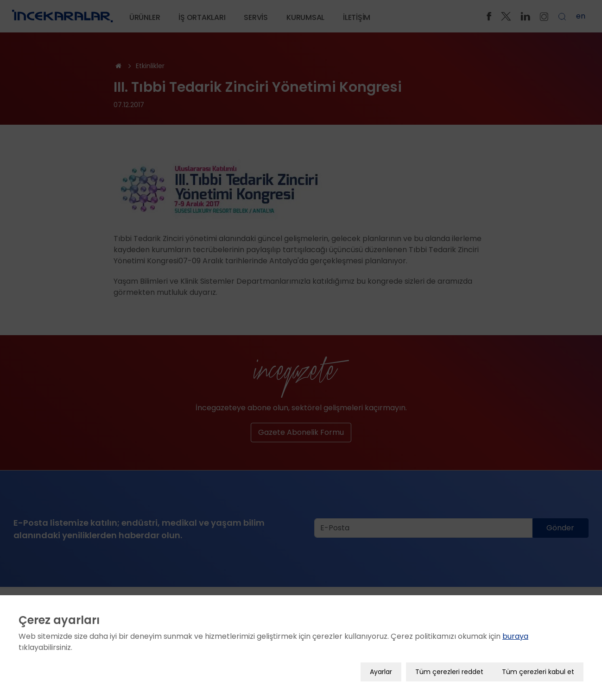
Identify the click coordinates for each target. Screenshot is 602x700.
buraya (515, 633)
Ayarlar (381, 668)
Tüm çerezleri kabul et (538, 668)
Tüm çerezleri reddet (449, 668)
